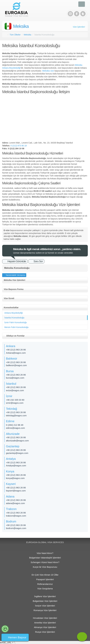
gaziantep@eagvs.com (17, 453)
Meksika (21, 26)
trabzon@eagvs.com (16, 516)
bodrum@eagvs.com (16, 528)
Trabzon (11, 509)
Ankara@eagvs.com (16, 353)
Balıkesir (12, 359)
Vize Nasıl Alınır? (45, 553)
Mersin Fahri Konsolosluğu (16, 327)
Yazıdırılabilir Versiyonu (15, 275)
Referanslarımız (45, 584)
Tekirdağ (12, 409)
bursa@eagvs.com (15, 378)
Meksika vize (48, 71)
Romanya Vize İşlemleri (45, 610)
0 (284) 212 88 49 (15, 425)
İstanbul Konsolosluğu (14, 318)
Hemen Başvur (17, 637)
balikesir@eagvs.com (16, 365)
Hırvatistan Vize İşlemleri (45, 618)
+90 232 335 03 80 (15, 400)
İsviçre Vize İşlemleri (45, 606)
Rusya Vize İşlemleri (45, 632)
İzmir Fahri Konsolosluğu (16, 322)
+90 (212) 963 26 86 (16, 350)
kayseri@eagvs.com (16, 491)
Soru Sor (38, 261)
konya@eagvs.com (15, 478)
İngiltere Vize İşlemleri (45, 596)
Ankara (11, 346)
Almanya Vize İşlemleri (45, 627)
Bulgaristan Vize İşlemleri (45, 601)
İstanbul (11, 384)
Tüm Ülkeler (15, 35)
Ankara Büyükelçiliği (13, 313)
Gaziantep (13, 446)
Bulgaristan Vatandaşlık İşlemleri (45, 558)
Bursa (10, 371)
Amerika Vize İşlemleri (45, 623)
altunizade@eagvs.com (17, 441)
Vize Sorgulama (45, 589)
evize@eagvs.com (15, 390)
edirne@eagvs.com (15, 428)
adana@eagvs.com (15, 503)
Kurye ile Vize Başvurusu (45, 567)
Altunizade (13, 434)
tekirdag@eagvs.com (16, 415)
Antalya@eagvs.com (16, 466)
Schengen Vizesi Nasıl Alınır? (45, 562)
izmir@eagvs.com (15, 403)
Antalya (11, 459)
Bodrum (11, 521)
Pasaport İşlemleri (45, 579)
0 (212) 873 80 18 (19, 146)
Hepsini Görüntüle (17, 261)
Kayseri (11, 484)
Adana (10, 496)
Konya (10, 471)
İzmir (9, 396)
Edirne (10, 421)
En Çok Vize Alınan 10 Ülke (45, 575)
